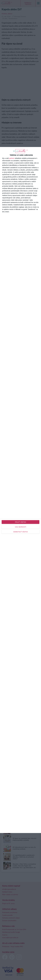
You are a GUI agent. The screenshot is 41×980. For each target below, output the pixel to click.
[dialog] (20, 490)
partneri (12, 158)
